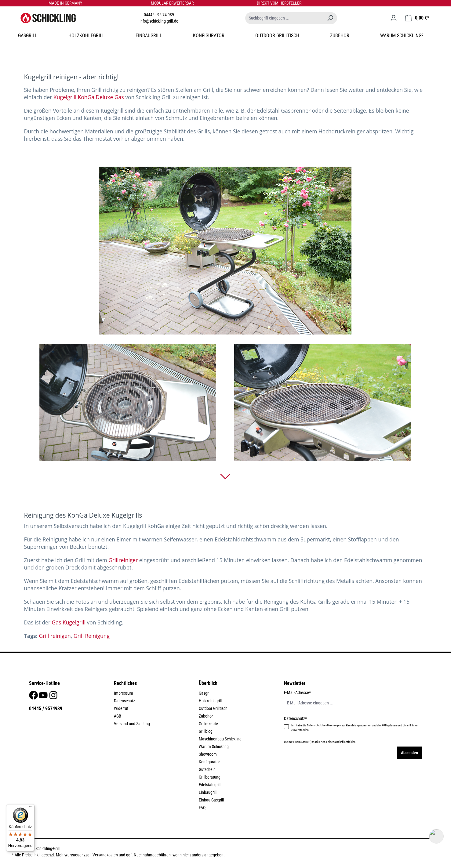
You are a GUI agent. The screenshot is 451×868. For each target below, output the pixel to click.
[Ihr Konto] (394, 18)
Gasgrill (205, 693)
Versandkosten (105, 855)
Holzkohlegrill (210, 701)
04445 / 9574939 (46, 709)
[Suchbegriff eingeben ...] (284, 18)
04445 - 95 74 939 (159, 15)
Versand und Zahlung (132, 724)
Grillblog (206, 731)
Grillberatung (210, 777)
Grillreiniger (123, 560)
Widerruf (121, 708)
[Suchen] (330, 18)
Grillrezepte (208, 724)
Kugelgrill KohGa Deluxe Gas (89, 97)
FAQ (202, 808)
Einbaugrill (208, 792)
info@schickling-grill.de (159, 21)
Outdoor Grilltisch (213, 708)
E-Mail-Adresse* (297, 693)
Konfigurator (209, 762)
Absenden (409, 753)
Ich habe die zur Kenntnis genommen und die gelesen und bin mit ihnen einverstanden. (355, 728)
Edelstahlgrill (210, 785)
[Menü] (31, 808)
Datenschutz (124, 701)
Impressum (124, 693)
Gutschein (207, 769)
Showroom (208, 754)
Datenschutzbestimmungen (324, 725)
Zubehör (206, 716)
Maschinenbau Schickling (220, 739)
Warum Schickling (214, 747)
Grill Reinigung (92, 636)
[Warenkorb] (417, 18)
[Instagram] (53, 697)
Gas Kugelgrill (69, 622)
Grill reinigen (55, 636)
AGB (118, 716)
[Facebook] (34, 697)
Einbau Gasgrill (211, 800)
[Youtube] (44, 697)
